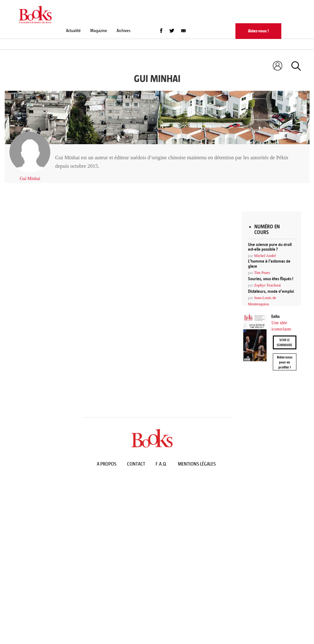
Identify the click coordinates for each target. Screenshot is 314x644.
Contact (136, 464)
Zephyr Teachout (267, 285)
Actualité (73, 31)
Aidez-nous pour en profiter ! (285, 362)
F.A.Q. (161, 464)
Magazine (99, 31)
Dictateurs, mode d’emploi (271, 291)
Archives (124, 31)
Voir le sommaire (284, 342)
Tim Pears (262, 273)
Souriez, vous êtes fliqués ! (271, 279)
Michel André (265, 256)
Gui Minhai (30, 179)
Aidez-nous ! (258, 31)
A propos (107, 464)
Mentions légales (197, 464)
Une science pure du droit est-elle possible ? (270, 247)
